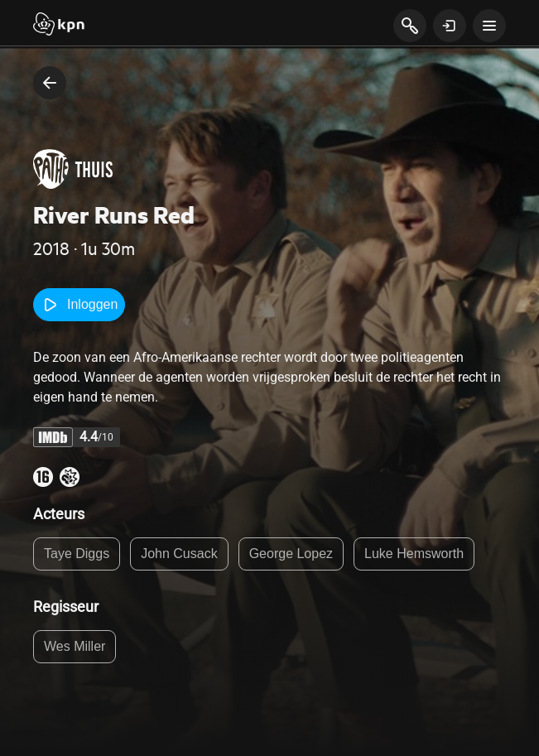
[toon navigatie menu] (489, 26)
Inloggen (79, 305)
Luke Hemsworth (414, 554)
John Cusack (179, 554)
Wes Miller (75, 646)
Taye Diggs (77, 554)
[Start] (59, 26)
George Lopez (291, 554)
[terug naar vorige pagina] (50, 83)
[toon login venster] (450, 26)
